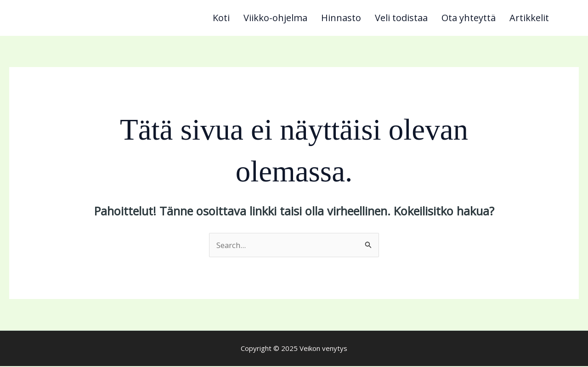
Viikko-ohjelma (275, 18)
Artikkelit (529, 18)
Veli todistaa (401, 18)
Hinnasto (341, 18)
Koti (221, 18)
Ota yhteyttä (469, 18)
